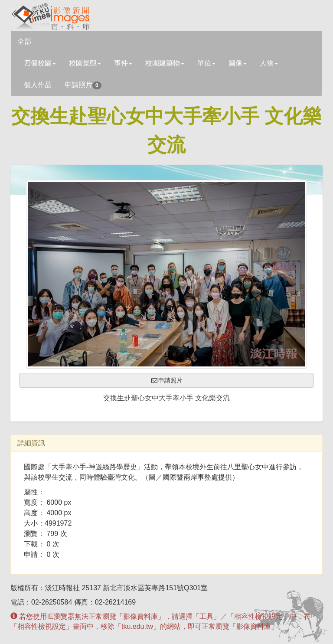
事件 (123, 63)
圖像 (238, 63)
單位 (206, 63)
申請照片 (83, 85)
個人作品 (38, 85)
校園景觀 (85, 63)
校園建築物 (165, 63)
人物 (269, 63)
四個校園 (40, 63)
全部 (24, 41)
